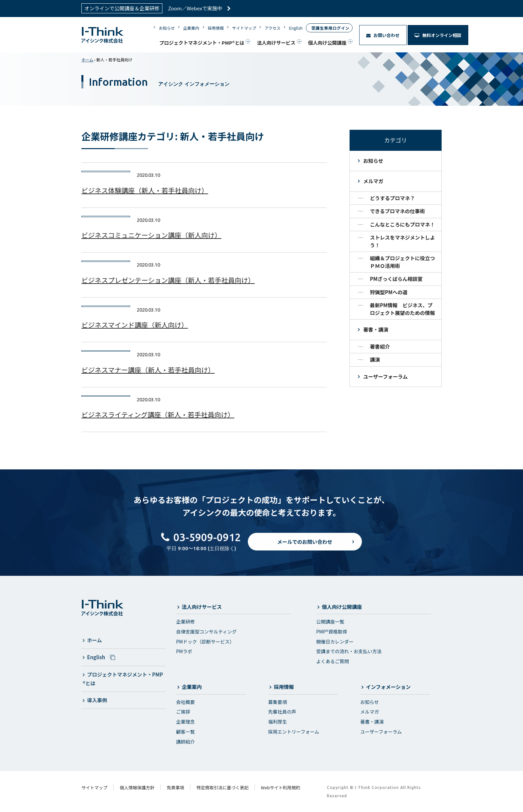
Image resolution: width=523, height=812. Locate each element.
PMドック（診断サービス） (205, 642)
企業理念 (185, 722)
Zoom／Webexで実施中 (199, 8)
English (296, 28)
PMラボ (184, 651)
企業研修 (185, 622)
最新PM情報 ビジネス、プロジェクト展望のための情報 (402, 309)
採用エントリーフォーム (294, 732)
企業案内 (191, 28)
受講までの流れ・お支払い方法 (349, 651)
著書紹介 (380, 346)
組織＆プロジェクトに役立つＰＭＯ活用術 (402, 262)
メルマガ (373, 181)
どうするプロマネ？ (392, 198)
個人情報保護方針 (137, 787)
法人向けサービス (276, 43)
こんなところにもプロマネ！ (402, 224)
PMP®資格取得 (332, 632)
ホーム (87, 60)
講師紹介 (185, 742)
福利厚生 (278, 722)
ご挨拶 (183, 712)
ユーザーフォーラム (385, 376)
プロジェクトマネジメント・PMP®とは (202, 43)
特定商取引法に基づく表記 (222, 787)
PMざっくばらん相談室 (396, 279)
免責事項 (175, 787)
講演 (375, 359)
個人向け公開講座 (327, 43)
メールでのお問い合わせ (305, 548)
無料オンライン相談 (438, 35)
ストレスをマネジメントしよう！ (402, 241)
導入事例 (97, 700)
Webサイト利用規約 (281, 787)
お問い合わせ (383, 35)
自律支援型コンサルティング (206, 632)
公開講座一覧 (330, 622)
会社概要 (185, 702)
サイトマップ (244, 28)
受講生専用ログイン (330, 28)
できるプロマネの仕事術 (397, 211)
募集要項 (278, 702)
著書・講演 (376, 329)
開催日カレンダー (335, 642)
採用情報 (216, 28)
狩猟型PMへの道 (389, 292)
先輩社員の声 (282, 712)
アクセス (272, 28)
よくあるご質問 (333, 661)
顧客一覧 (185, 732)
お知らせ (167, 28)
